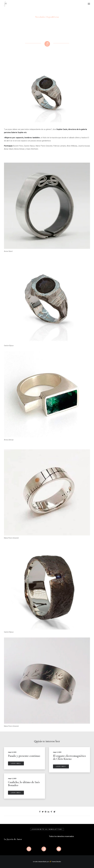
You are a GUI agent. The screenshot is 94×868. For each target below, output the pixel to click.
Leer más (16, 763)
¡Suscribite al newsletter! (47, 829)
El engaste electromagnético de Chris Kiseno (69, 757)
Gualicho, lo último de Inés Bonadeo (24, 784)
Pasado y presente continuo (24, 756)
